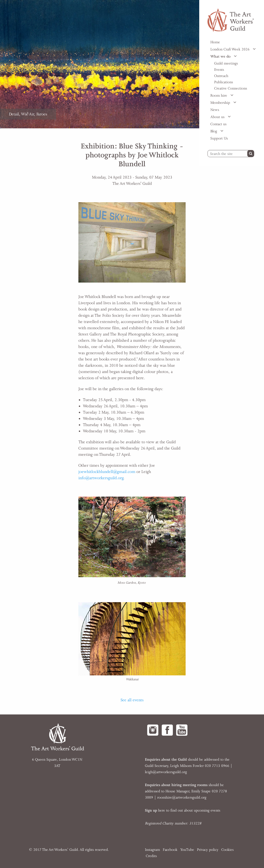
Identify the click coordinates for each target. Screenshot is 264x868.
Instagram (152, 850)
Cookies (227, 850)
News (215, 110)
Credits (151, 856)
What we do (221, 56)
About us (218, 117)
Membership (221, 103)
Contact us (218, 124)
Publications (224, 82)
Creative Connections (231, 88)
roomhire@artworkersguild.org (182, 797)
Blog (214, 131)
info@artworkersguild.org (101, 478)
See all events (132, 700)
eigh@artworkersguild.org (166, 772)
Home (215, 42)
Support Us (219, 138)
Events (219, 70)
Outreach (221, 76)
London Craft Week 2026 (230, 49)
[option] (100, 64)
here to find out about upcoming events (183, 810)
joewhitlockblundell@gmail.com (107, 472)
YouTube (187, 850)
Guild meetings (226, 63)
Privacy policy (208, 850)
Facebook (170, 850)
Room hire (219, 96)
